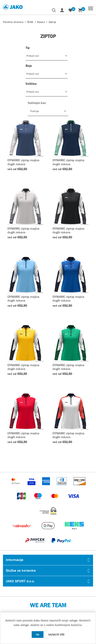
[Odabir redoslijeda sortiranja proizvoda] (48, 111)
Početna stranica (13, 22)
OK (38, 635)
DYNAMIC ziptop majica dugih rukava (23, 162)
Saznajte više (56, 635)
